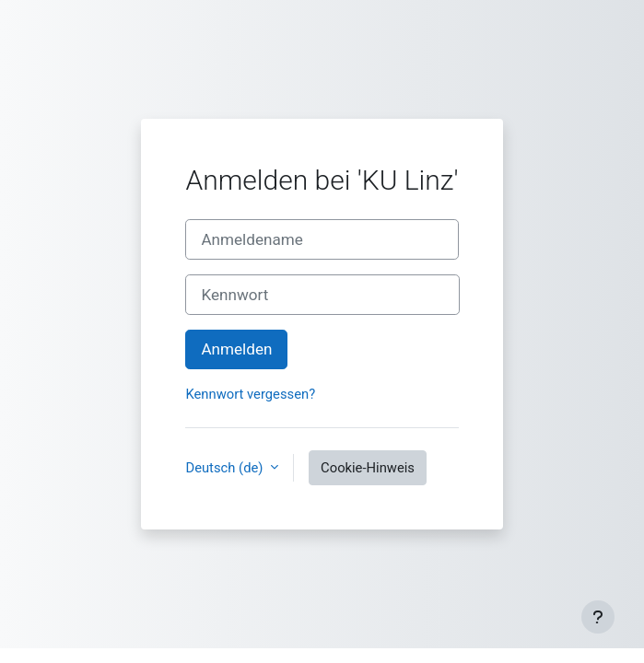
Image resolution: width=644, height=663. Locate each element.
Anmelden (236, 349)
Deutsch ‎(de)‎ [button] (226, 468)
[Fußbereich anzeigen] (598, 617)
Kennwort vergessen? (250, 394)
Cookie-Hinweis (368, 468)
